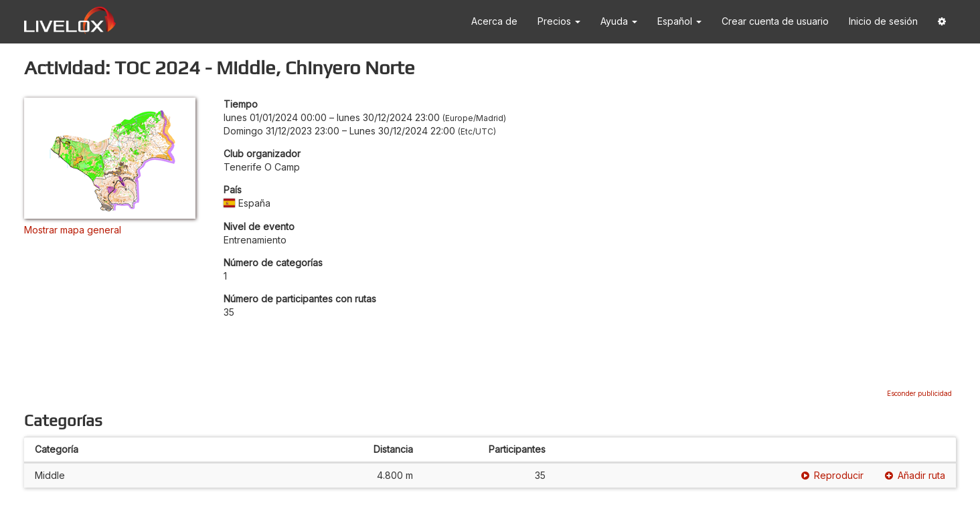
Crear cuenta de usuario (775, 21)
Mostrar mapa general (73, 230)
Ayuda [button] (619, 21)
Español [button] (679, 21)
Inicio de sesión (883, 21)
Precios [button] (559, 21)
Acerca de (494, 21)
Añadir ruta (915, 475)
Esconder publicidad (919, 393)
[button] (942, 22)
